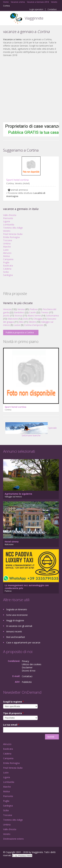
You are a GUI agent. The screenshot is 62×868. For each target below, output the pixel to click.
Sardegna (8, 275)
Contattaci (52, 9)
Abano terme (34, 316)
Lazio (6, 250)
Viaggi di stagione (15, 620)
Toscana (8, 240)
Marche (7, 247)
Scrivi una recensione (17, 615)
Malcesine (13, 319)
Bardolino (19, 312)
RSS (26, 862)
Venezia (7, 309)
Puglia (6, 262)
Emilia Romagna (11, 237)
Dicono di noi (29, 671)
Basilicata (8, 266)
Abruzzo (7, 253)
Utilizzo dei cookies (32, 664)
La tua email (11, 725)
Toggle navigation (6, 19)
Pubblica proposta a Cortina (20, 332)
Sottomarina (52, 316)
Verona (21, 309)
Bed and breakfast (16, 637)
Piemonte (8, 218)
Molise (7, 256)
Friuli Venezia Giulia (13, 234)
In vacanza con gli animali (19, 626)
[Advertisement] (29, 90)
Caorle (32, 312)
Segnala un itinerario (17, 609)
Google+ (11, 862)
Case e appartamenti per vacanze (23, 643)
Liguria (7, 221)
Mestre (32, 322)
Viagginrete (34, 18)
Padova (34, 309)
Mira (21, 322)
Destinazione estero (13, 839)
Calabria (7, 269)
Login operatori (36, 9)
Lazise (17, 325)
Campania (8, 259)
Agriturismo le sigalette (18, 494)
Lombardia (9, 225)
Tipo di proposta (13, 713)
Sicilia (6, 272)
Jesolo (6, 316)
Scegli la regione (13, 702)
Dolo (26, 319)
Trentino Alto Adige (13, 228)
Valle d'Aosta (10, 215)
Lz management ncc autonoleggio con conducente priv (27, 587)
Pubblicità (27, 682)
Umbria (7, 243)
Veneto (7, 231)
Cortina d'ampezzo (34, 325)
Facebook (4, 862)
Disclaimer (27, 667)
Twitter (19, 862)
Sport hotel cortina (17, 180)
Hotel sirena (12, 542)
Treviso (45, 312)
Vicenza (18, 316)
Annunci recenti (14, 631)
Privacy (25, 661)
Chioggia (38, 319)
